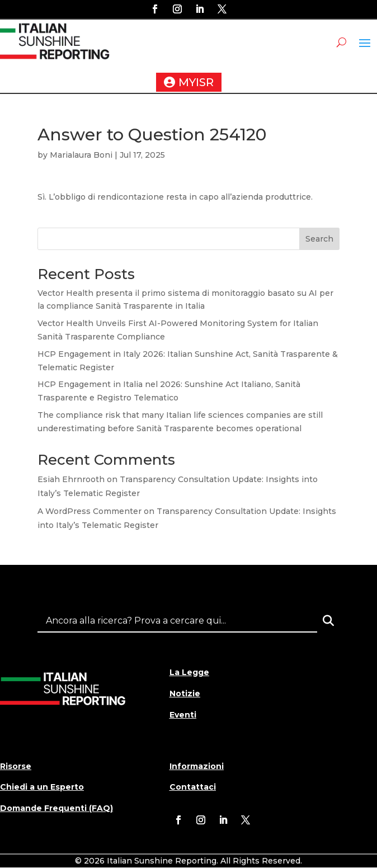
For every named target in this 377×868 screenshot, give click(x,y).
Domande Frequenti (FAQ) (56, 808)
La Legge (189, 672)
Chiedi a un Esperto (42, 787)
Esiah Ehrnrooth (71, 479)
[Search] (328, 621)
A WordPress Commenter (89, 511)
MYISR (196, 82)
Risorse (16, 766)
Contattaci (193, 787)
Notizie (185, 694)
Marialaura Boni (81, 155)
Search (319, 239)
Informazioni (197, 766)
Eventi (183, 715)
